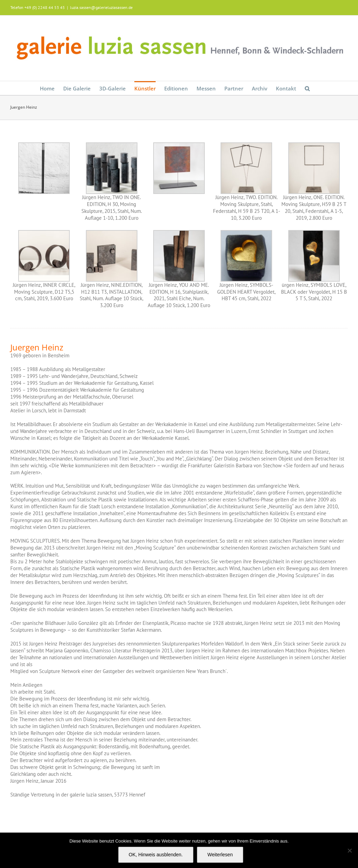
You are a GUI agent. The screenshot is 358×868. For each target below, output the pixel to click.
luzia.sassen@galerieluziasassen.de (101, 7)
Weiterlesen (220, 855)
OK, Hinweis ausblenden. (156, 855)
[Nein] (349, 850)
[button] (307, 88)
